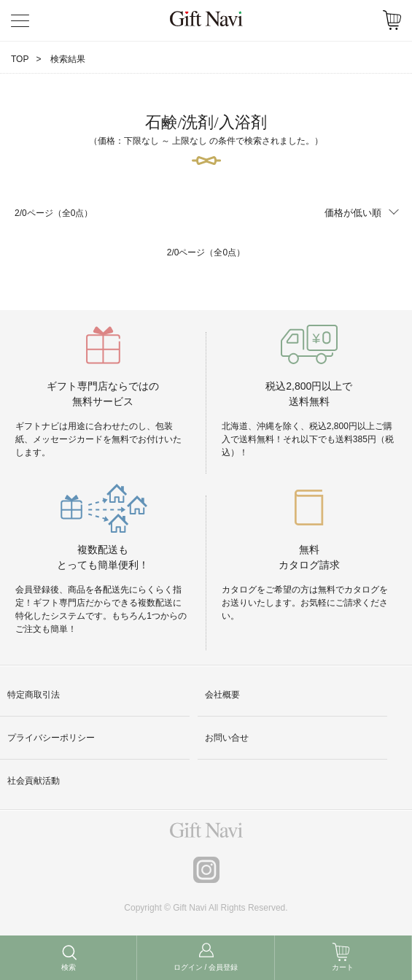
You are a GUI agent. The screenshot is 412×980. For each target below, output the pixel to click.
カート (343, 967)
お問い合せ (227, 738)
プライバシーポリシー (51, 738)
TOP (20, 59)
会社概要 (222, 695)
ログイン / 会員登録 (206, 967)
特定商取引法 (34, 695)
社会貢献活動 (34, 781)
